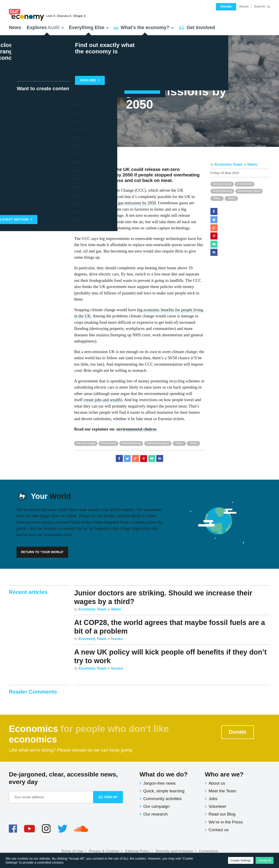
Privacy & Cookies (104, 851)
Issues (117, 639)
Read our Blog (222, 814)
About (244, 6)
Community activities (163, 799)
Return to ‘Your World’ (42, 552)
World (231, 198)
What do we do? (164, 774)
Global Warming (222, 191)
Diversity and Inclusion (174, 851)
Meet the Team (222, 791)
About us (217, 783)
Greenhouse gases (249, 191)
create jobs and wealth (102, 400)
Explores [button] (45, 27)
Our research (156, 814)
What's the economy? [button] (144, 27)
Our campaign (156, 806)
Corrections (209, 851)
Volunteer (217, 806)
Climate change (222, 184)
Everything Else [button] (89, 27)
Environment (244, 184)
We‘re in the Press (226, 822)
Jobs (213, 799)
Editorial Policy (137, 851)
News (15, 27)
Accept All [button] (265, 860)
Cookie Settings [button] (241, 860)
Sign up (108, 797)
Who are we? (224, 774)
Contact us (219, 830)
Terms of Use (72, 851)
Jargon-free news (160, 783)
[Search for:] (260, 6)
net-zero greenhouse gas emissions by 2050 (120, 203)
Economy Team (229, 164)
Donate (226, 6)
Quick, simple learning (164, 791)
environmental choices (136, 429)
